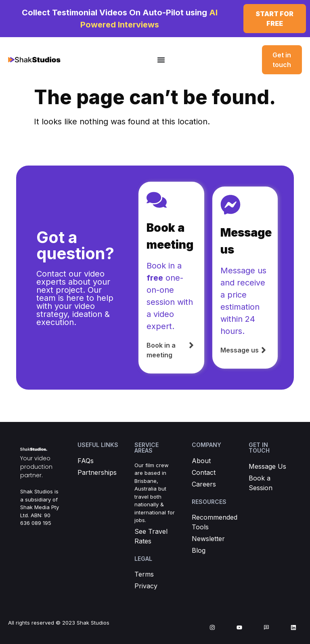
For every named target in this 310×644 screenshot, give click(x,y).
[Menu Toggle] (161, 60)
